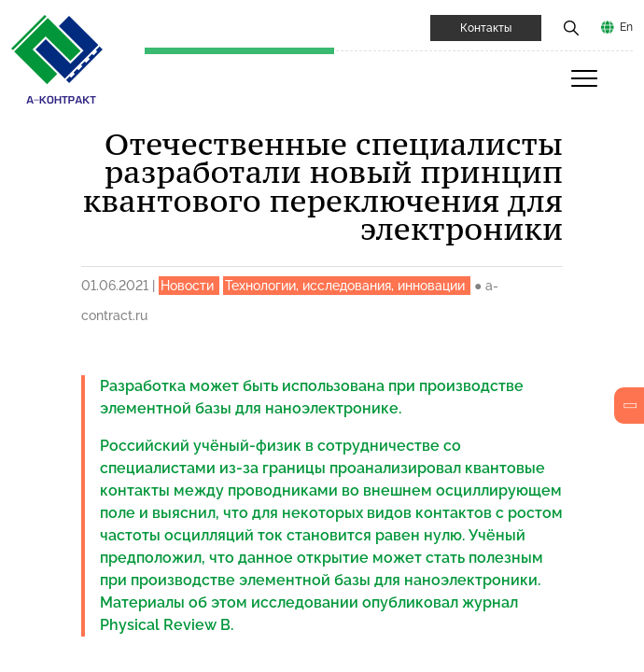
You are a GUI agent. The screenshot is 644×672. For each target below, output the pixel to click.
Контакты (486, 28)
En (626, 27)
